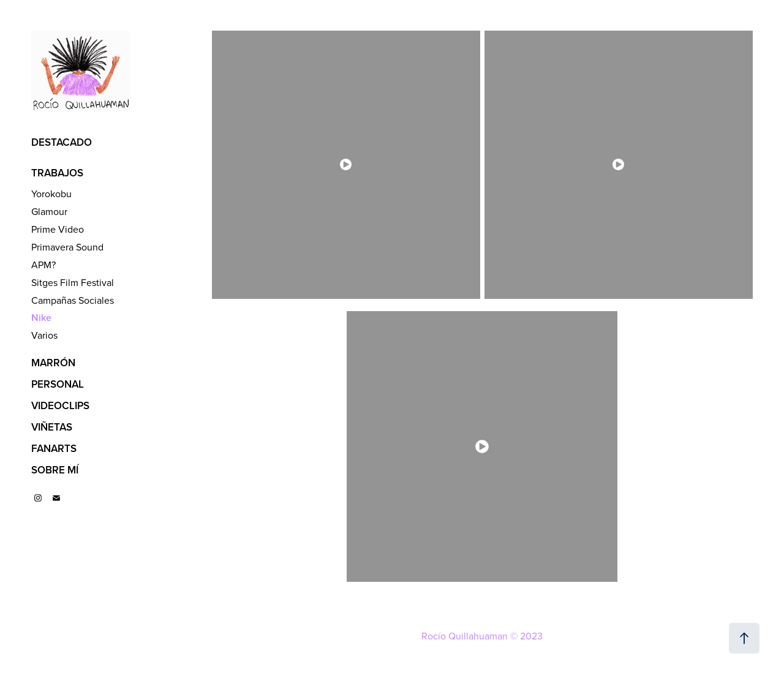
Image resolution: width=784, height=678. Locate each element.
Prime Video (58, 229)
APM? (43, 265)
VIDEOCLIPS (60, 405)
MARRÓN (53, 363)
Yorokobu (51, 194)
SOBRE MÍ (55, 470)
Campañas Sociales (73, 300)
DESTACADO (62, 142)
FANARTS (54, 448)
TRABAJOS (57, 173)
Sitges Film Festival (73, 282)
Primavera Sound (67, 247)
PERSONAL (58, 384)
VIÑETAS (52, 427)
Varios (44, 335)
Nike (41, 318)
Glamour (49, 211)
